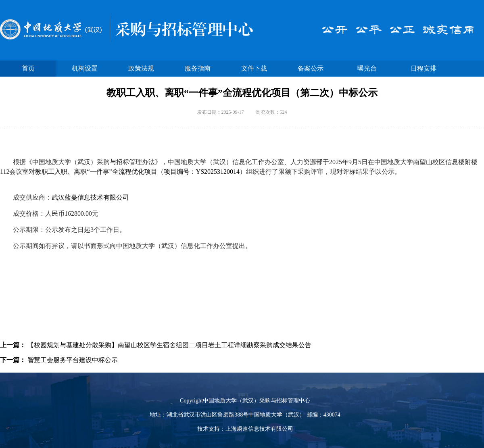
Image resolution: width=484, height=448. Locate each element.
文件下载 (254, 68)
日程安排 (423, 68)
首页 (28, 68)
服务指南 (198, 68)
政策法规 (141, 68)
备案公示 (311, 68)
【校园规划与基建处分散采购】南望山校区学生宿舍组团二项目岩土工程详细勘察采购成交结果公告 (169, 345)
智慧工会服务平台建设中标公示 (73, 360)
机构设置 (85, 68)
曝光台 (367, 68)
